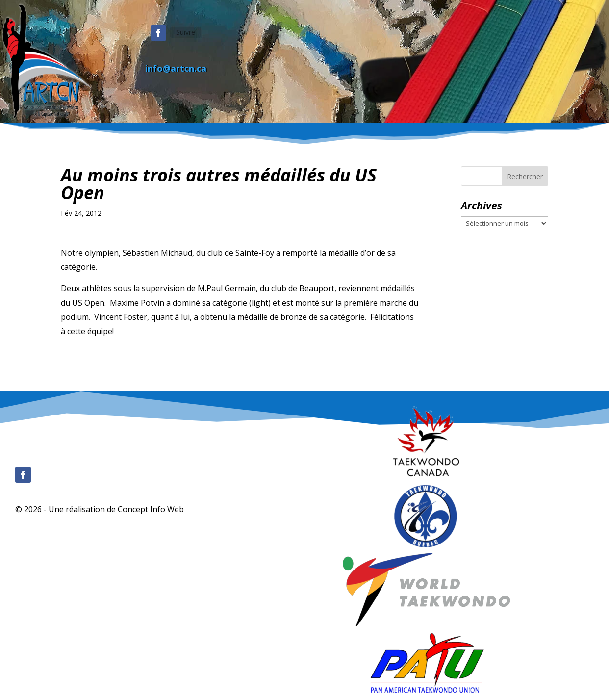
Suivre (186, 32)
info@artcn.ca (176, 68)
